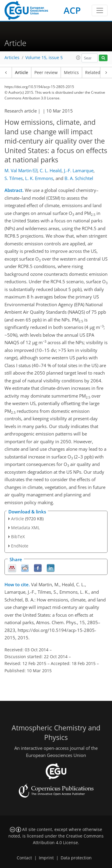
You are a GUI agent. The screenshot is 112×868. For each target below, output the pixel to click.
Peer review (46, 73)
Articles (12, 58)
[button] (78, 58)
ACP (72, 10)
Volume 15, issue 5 (44, 58)
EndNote (20, 546)
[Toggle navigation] (100, 10)
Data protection (76, 858)
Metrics (71, 73)
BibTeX (18, 537)
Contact (24, 858)
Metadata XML (25, 528)
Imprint (46, 858)
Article (22, 73)
